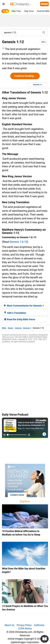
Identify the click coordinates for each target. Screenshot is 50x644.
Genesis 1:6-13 (18, 242)
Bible (4, 328)
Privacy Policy (24, 625)
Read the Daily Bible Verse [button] (20, 319)
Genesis (18, 328)
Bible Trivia (16, 11)
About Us (9, 625)
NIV (44, 42)
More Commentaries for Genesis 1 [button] (24, 306)
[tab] (25, 306)
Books (11, 328)
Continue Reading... (25, 76)
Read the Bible (43, 11)
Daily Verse (29, 11)
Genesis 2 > (37, 85)
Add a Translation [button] (15, 313)
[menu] (4, 4)
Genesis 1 (27, 328)
